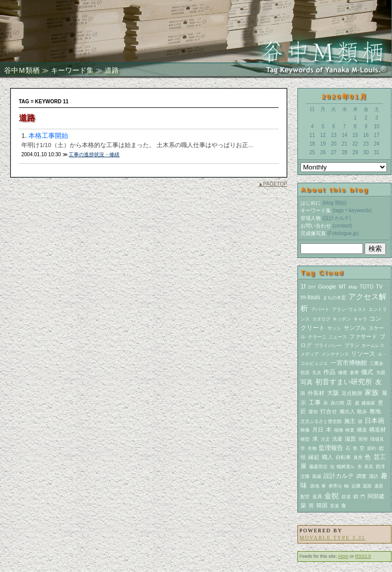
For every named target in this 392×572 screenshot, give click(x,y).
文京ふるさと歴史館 (321, 421)
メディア (310, 354)
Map (353, 287)
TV (380, 287)
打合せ (329, 411)
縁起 (314, 457)
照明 (363, 439)
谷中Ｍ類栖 (22, 70)
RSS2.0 (363, 556)
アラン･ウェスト (349, 309)
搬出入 (347, 411)
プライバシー (328, 346)
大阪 (333, 393)
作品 (329, 372)
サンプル (355, 328)
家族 (372, 392)
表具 (369, 467)
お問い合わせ (316, 226)
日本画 (374, 421)
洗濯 (337, 439)
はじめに (311, 203)
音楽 (335, 506)
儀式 (367, 372)
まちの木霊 (334, 298)
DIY (312, 287)
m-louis (310, 297)
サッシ (334, 328)
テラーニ (317, 337)
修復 (343, 373)
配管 (305, 497)
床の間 (337, 403)
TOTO (366, 287)
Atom (343, 556)
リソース (363, 354)
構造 (362, 430)
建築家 (368, 403)
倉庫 (354, 373)
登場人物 (311, 218)
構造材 (378, 430)
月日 (318, 430)
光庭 (381, 373)
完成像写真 (313, 233)
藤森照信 (318, 467)
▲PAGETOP (273, 184)
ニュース (338, 337)
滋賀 (350, 439)
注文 (325, 439)
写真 (307, 382)
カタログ (321, 319)
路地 (315, 486)
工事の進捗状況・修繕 (94, 154)
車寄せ (335, 486)
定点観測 (352, 393)
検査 (350, 430)
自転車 (343, 457)
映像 (305, 430)
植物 (339, 430)
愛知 (313, 412)
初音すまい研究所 (344, 382)
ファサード (363, 336)
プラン (352, 345)
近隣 (356, 486)
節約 (372, 448)
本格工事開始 (48, 136)
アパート (320, 309)
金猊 (331, 496)
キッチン (342, 319)
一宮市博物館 (349, 363)
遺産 (379, 486)
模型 (305, 439)
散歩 (362, 411)
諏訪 (374, 476)
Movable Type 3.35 (332, 538)
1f (303, 287)
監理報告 (331, 448)
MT (342, 287)
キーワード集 (72, 70)
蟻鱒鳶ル (346, 467)
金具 (317, 496)
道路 (367, 486)
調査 (361, 476)
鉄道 (346, 497)
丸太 (317, 373)
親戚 (317, 476)
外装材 (316, 393)
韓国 (322, 505)
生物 (312, 448)
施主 (350, 421)
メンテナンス (335, 354)
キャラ (360, 319)
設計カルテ (339, 476)
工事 (315, 403)
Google (327, 287)
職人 (327, 457)
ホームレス (373, 346)
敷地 (375, 411)
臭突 (358, 457)
